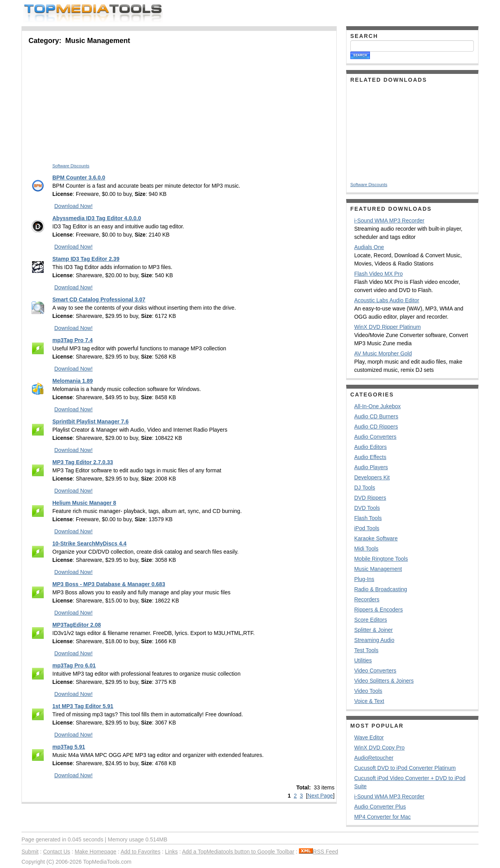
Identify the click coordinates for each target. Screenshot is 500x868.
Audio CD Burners (376, 416)
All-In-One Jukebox (378, 406)
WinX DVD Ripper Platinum (387, 327)
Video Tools (368, 691)
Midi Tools (366, 549)
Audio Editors (371, 447)
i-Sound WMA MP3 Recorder (389, 221)
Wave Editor (369, 737)
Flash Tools (368, 518)
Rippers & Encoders (379, 610)
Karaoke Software (376, 538)
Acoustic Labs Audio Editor (387, 300)
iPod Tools (367, 528)
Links (171, 852)
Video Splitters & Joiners (384, 681)
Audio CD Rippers (376, 427)
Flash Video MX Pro (379, 274)
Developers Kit (372, 477)
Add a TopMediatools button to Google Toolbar (238, 852)
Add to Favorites (141, 852)
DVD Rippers (370, 498)
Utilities (363, 660)
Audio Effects (370, 457)
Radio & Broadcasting (381, 589)
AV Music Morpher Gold (383, 353)
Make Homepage (96, 852)
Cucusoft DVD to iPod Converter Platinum (405, 768)
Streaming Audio (374, 640)
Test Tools (366, 650)
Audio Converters (375, 437)
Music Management (378, 569)
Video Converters (375, 671)
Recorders (367, 599)
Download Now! (73, 206)
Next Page (320, 796)
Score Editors (371, 620)
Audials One (369, 247)
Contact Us (56, 852)
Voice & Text (369, 701)
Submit (30, 852)
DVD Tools (367, 508)
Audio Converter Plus (380, 807)
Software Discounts (71, 166)
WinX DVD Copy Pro (379, 748)
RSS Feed (319, 852)
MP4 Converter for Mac (383, 817)
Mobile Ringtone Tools (381, 559)
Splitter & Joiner (374, 630)
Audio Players (371, 467)
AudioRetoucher (374, 758)
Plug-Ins (364, 579)
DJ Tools (365, 488)
